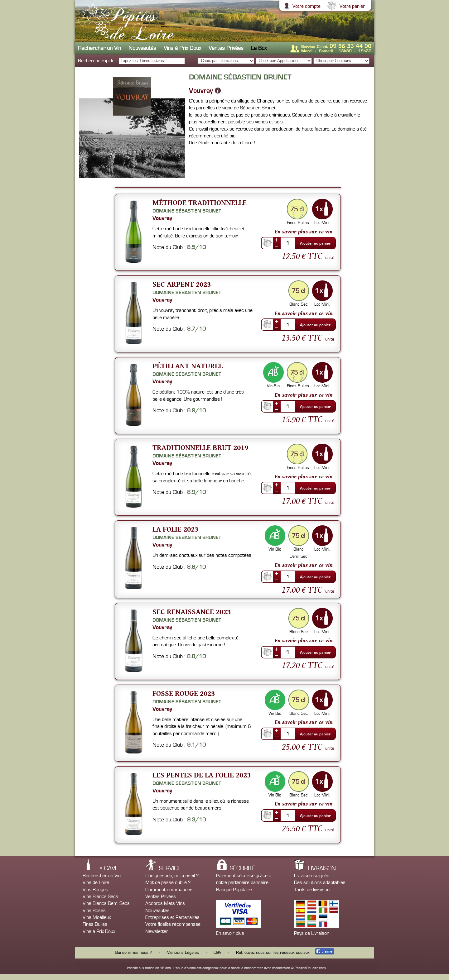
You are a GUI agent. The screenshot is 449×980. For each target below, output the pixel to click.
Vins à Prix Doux (182, 48)
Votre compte (306, 6)
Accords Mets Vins (165, 903)
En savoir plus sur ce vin (304, 232)
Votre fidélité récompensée (173, 924)
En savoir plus (230, 933)
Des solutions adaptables (320, 882)
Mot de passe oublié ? (168, 882)
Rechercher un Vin (99, 48)
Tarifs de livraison (312, 890)
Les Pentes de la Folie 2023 (202, 775)
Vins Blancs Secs (100, 896)
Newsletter (157, 931)
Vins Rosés (94, 911)
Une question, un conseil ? (172, 876)
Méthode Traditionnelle (200, 202)
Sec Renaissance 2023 (192, 612)
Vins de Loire (96, 882)
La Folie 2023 (175, 529)
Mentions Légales (183, 953)
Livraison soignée (312, 876)
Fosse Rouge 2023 (184, 693)
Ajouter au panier (315, 243)
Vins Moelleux (97, 917)
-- (277, 246)
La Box (259, 48)
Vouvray (201, 91)
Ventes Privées (226, 48)
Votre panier (351, 6)
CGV (217, 953)
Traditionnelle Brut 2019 (200, 447)
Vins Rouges (95, 890)
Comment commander (169, 890)
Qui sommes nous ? (133, 953)
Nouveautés (142, 48)
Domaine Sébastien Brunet (187, 211)
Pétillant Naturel (188, 366)
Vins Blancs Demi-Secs (106, 903)
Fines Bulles (95, 924)
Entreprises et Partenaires (172, 917)
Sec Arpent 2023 (182, 284)
